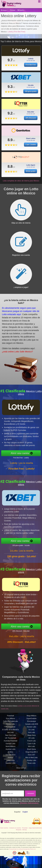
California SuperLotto (11, 731)
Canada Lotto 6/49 (31, 734)
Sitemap (24, 830)
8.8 (24, 166)
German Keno (11, 765)
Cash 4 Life (32, 753)
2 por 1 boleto (31, 154)
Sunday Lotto (31, 770)
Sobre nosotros (4, 828)
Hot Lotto (10, 742)
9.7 (10, 60)
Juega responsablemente (35, 828)
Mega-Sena (32, 745)
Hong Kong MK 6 (31, 762)
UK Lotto (31, 748)
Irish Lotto (31, 742)
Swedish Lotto (10, 773)
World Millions (10, 756)
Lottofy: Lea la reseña (22, 473)
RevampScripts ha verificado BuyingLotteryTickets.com (22, 849)
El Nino (11, 762)
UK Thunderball (10, 748)
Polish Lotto (11, 770)
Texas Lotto (31, 773)
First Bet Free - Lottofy (31, 456)
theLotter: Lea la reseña (22, 646)
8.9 (10, 150)
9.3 (10, 96)
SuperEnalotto (32, 728)
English (25, 812)
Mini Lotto (32, 756)
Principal (13, 10)
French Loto (32, 751)
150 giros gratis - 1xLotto (31, 544)
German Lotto (11, 753)
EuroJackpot (32, 731)
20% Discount (31, 128)
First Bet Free (31, 65)
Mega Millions (31, 725)
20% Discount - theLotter (31, 629)
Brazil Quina (32, 759)
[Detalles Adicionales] (29, 803)
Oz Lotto (31, 739)
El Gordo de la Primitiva (11, 739)
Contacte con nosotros (15, 828)
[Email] (12, 793)
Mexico (4, 10)
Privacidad (25, 828)
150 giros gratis (31, 101)
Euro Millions (11, 728)
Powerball (11, 725)
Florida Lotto (10, 734)
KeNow (11, 767)
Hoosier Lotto (32, 737)
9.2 (10, 123)
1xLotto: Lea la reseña (22, 560)
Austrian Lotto (10, 759)
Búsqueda (19, 830)
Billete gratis (37, 169)
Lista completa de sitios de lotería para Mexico (21, 181)
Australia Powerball (10, 751)
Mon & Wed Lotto (32, 767)
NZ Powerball (11, 737)
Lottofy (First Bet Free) (16, 32)
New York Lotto (11, 745)
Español (21, 10)
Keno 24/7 (32, 765)
